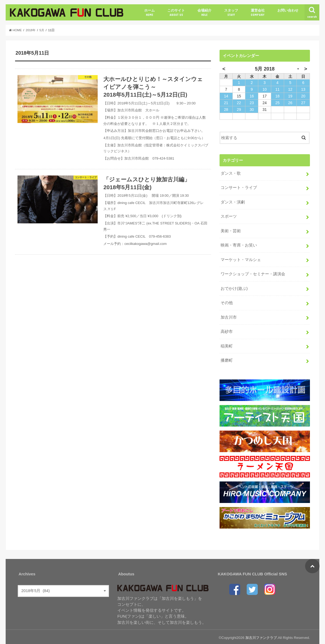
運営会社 (258, 13)
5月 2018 (265, 69)
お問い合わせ (288, 10)
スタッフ (231, 13)
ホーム (149, 13)
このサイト (176, 13)
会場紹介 (204, 13)
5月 (42, 30)
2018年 (31, 30)
